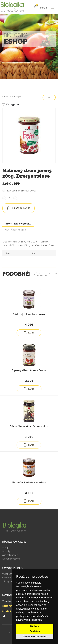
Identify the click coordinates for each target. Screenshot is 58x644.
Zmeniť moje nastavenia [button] (35, 637)
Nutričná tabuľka (15, 230)
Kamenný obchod (11, 559)
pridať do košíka (18, 208)
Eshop (5, 548)
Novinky (6, 551)
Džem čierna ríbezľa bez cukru (29, 426)
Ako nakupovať (10, 555)
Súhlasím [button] (35, 626)
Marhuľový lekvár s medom (29, 483)
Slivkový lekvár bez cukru (29, 314)
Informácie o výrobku (18, 224)
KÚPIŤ (29, 333)
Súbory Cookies (10, 581)
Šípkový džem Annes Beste (29, 370)
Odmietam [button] (35, 631)
